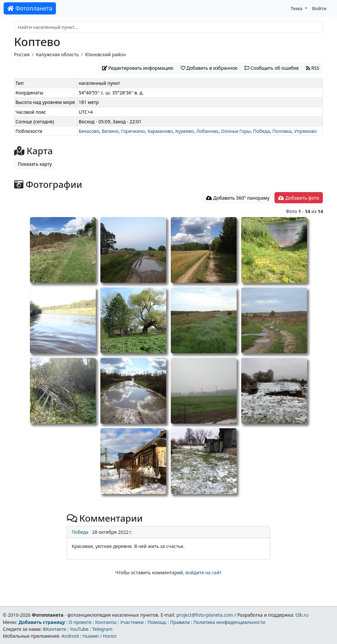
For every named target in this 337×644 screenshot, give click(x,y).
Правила (180, 622)
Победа (261, 131)
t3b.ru (302, 615)
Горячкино (133, 131)
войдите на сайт (203, 572)
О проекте (80, 622)
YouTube (79, 629)
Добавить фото (298, 198)
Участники (132, 622)
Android (70, 636)
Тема (297, 8)
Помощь (157, 622)
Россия (22, 54)
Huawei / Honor (99, 636)
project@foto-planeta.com (205, 615)
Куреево (185, 131)
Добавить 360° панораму (238, 198)
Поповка (282, 131)
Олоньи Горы (236, 131)
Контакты (106, 622)
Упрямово (305, 131)
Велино (110, 131)
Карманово (160, 131)
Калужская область (57, 54)
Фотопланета (30, 8)
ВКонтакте (54, 629)
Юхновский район (106, 54)
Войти (319, 8)
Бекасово (89, 131)
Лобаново (207, 131)
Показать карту (35, 164)
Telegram (102, 629)
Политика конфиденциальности (229, 622)
